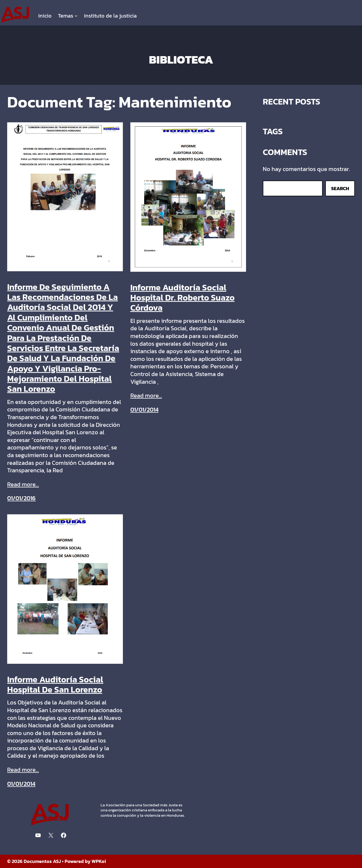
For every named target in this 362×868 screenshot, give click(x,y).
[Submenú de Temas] (76, 16)
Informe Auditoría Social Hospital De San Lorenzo (55, 685)
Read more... (23, 485)
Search (340, 188)
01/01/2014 (144, 410)
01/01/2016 (21, 498)
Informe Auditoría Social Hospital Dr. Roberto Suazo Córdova (182, 298)
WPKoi (99, 861)
